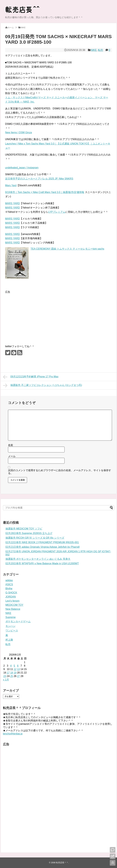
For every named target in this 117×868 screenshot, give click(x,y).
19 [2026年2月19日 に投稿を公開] (15, 673)
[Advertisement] (32, 316)
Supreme (11, 617)
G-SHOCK (11, 593)
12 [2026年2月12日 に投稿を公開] (15, 669)
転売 (101, 50)
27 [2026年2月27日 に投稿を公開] (19, 676)
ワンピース (12, 631)
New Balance (13, 609)
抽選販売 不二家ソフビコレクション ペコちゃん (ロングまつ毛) (43, 385)
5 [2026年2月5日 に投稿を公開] (14, 666)
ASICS (9, 584)
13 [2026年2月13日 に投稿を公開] (19, 669)
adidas (9, 580)
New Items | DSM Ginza (19, 132)
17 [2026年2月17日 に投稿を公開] (8, 673)
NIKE (94, 50)
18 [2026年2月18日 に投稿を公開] (12, 673)
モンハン (11, 626)
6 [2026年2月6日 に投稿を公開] (18, 666)
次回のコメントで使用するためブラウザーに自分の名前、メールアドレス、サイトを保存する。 (60, 472)
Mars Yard (11, 185)
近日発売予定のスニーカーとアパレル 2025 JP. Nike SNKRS (39, 179)
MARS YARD (13, 203)
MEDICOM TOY (14, 605)
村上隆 (9, 640)
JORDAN (11, 597)
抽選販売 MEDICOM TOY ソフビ (24, 529)
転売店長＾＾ (62, 863)
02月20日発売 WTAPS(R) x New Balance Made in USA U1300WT (42, 563)
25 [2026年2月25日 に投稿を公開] (12, 676)
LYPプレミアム (57, 212)
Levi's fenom (12, 601)
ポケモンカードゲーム (18, 621)
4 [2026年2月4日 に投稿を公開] (11, 666)
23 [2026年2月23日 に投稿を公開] (5, 676)
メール (12, 456)
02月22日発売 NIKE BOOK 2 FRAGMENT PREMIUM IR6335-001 (42, 542)
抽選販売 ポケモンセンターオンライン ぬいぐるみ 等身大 (38, 559)
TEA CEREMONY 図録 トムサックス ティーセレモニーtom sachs (67, 249)
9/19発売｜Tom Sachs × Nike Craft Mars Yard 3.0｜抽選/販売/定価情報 (45, 192)
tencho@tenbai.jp (13, 734)
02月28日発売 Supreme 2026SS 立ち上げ (29, 533)
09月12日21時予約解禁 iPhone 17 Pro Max (31, 377)
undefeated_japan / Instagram (22, 168)
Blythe (9, 589)
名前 (11, 445)
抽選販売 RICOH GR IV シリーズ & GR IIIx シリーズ (35, 538)
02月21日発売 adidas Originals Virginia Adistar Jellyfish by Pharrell (43, 547)
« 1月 (6, 680)
